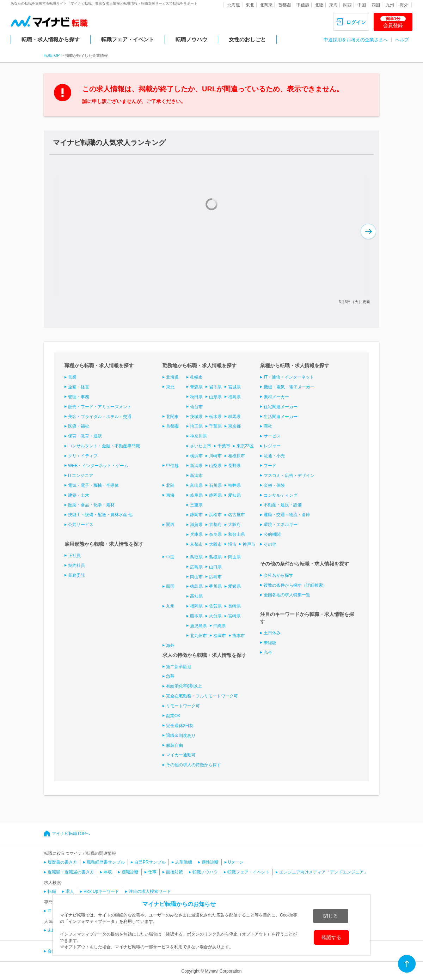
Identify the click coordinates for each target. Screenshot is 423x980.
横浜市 (196, 456)
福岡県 (196, 606)
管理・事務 (79, 397)
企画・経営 (79, 387)
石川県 (215, 485)
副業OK (173, 716)
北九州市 (198, 636)
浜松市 (215, 515)
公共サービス (81, 525)
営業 (72, 377)
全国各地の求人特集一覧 (287, 595)
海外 (404, 5)
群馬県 (234, 417)
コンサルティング (281, 495)
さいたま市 (201, 446)
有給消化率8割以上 (184, 686)
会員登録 (393, 22)
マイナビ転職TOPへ (71, 834)
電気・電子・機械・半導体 (93, 485)
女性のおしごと (247, 39)
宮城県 (234, 387)
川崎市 (215, 456)
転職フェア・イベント (128, 39)
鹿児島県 (198, 626)
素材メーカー (276, 397)
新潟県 (196, 466)
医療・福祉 (79, 426)
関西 (348, 5)
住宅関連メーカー (281, 407)
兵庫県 (196, 534)
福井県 (234, 485)
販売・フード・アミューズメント (100, 407)
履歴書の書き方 (62, 862)
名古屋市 (237, 515)
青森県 (196, 387)
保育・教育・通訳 (85, 436)
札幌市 (196, 377)
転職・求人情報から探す (51, 39)
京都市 (196, 544)
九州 (390, 5)
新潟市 (196, 476)
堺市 (232, 544)
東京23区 (245, 446)
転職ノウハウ (191, 39)
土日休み (272, 633)
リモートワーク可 (183, 706)
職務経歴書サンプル (106, 862)
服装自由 (174, 745)
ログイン (356, 22)
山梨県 (215, 466)
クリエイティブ (83, 456)
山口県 (215, 567)
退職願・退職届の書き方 (71, 872)
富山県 (196, 485)
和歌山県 (237, 534)
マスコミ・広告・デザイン (289, 476)
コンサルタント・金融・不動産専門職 (104, 446)
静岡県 (215, 495)
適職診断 (130, 872)
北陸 (319, 5)
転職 (52, 891)
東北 (250, 5)
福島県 (234, 397)
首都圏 (284, 5)
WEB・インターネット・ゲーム (98, 466)
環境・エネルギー (281, 525)
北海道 (234, 5)
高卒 (268, 653)
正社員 (74, 556)
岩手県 (215, 387)
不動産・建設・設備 (283, 505)
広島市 (215, 577)
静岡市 (196, 515)
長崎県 (234, 606)
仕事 (152, 872)
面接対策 (174, 872)
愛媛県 (234, 586)
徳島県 (196, 586)
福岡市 (220, 636)
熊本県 (196, 616)
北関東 (266, 5)
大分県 (215, 616)
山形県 (215, 397)
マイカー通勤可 (181, 755)
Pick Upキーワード (101, 891)
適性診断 (210, 862)
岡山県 (234, 557)
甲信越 (303, 5)
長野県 (234, 466)
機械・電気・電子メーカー (289, 387)
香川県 (215, 586)
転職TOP (52, 55)
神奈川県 (198, 436)
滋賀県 (196, 525)
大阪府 (234, 525)
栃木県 (215, 417)
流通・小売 (274, 456)
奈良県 (215, 534)
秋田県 (196, 397)
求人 (70, 891)
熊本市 (239, 636)
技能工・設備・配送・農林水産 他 (100, 515)
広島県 (196, 567)
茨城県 (196, 417)
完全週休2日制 (180, 726)
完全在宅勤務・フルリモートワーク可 (202, 696)
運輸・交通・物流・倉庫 (287, 515)
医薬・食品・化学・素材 (91, 505)
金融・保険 (274, 485)
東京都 (234, 426)
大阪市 (215, 544)
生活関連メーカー (281, 417)
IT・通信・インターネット (289, 377)
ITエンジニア (81, 476)
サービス (272, 436)
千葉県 (215, 426)
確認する (331, 937)
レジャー (272, 446)
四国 (376, 5)
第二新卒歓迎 (179, 667)
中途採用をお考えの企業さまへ (356, 40)
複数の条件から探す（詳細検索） (295, 585)
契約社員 (76, 565)
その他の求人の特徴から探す (194, 765)
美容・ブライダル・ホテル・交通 (100, 417)
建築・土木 (79, 495)
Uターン (236, 862)
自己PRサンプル (150, 862)
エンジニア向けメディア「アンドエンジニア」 (324, 872)
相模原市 (237, 456)
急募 (170, 676)
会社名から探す (278, 575)
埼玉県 (196, 426)
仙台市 (196, 407)
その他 (270, 544)
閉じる (331, 916)
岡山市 (196, 577)
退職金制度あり (181, 736)
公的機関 (272, 534)
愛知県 (234, 495)
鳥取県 (196, 557)
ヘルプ (402, 40)
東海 (333, 5)
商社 (268, 426)
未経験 (270, 643)
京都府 (215, 525)
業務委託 (76, 575)
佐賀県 (215, 606)
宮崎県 (234, 616)
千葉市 (224, 446)
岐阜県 (196, 495)
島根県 (215, 557)
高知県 (196, 596)
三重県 (196, 505)
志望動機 (184, 862)
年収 (108, 872)
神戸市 (249, 544)
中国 (362, 5)
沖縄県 (220, 626)
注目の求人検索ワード (150, 891)
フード (270, 466)
